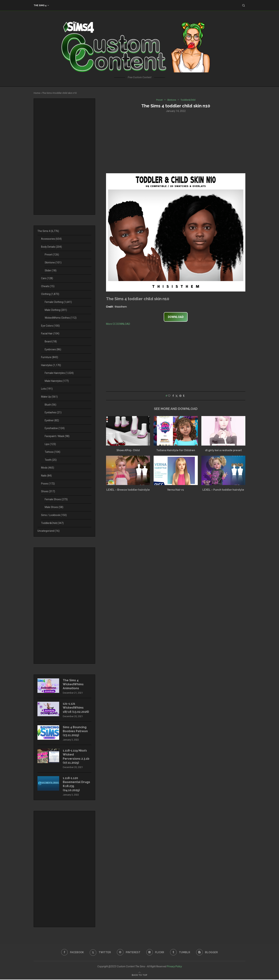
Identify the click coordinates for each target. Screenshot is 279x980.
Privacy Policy (174, 967)
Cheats (48, 286)
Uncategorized (48, 531)
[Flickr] (155, 953)
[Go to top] (139, 975)
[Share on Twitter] (177, 396)
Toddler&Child (52, 523)
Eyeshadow (55, 428)
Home (37, 93)
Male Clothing (56, 310)
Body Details (51, 247)
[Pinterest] (129, 953)
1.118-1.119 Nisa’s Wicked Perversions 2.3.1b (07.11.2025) (76, 757)
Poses (48, 484)
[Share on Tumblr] (184, 396)
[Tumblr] (180, 953)
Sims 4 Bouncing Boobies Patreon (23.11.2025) (75, 731)
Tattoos (52, 452)
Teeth (51, 460)
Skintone (53, 263)
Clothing (50, 294)
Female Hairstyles (59, 373)
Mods (48, 468)
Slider (51, 270)
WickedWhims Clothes (61, 318)
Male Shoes (54, 507)
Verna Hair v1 (176, 490)
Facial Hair (50, 333)
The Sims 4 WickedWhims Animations (73, 684)
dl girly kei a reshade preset (223, 450)
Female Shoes (56, 499)
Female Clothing (58, 302)
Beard (51, 341)
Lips (50, 444)
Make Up (49, 397)
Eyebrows (53, 349)
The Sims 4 (40, 5)
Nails (46, 476)
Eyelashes (53, 412)
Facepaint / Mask (57, 436)
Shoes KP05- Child (128, 450)
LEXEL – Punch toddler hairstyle (223, 490)
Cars (47, 278)
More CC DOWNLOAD (118, 324)
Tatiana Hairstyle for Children (176, 450)
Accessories (51, 239)
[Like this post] (169, 396)
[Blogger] (207, 953)
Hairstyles (51, 365)
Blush (50, 405)
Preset (52, 255)
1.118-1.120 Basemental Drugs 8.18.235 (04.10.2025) (77, 784)
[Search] (244, 5)
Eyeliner (52, 420)
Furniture (50, 357)
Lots (47, 389)
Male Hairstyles (57, 381)
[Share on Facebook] (173, 396)
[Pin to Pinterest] (180, 396)
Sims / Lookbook (54, 515)
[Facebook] (72, 953)
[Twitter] (100, 953)
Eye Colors (50, 326)
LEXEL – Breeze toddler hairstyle (128, 490)
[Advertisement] (176, 142)
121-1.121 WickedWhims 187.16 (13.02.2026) (76, 708)
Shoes (48, 491)
